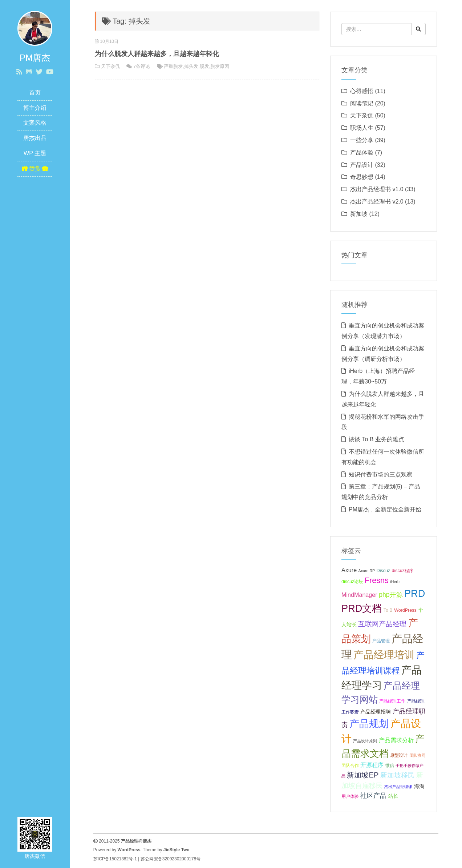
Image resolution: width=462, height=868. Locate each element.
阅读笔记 (362, 103)
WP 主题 (35, 153)
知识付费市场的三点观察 (381, 475)
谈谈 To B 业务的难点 (376, 439)
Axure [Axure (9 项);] (349, 570)
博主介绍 (35, 108)
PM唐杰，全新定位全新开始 (385, 509)
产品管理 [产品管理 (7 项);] (381, 641)
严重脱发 (173, 66)
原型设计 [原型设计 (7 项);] (399, 755)
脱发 (204, 66)
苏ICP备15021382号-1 (115, 859)
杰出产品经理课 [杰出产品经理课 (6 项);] (398, 787)
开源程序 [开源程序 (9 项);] (372, 765)
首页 (35, 93)
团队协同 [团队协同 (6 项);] (417, 755)
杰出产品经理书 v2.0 (377, 202)
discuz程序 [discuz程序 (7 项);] (403, 571)
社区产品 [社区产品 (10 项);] (373, 796)
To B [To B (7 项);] (388, 610)
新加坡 (359, 214)
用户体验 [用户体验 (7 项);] (350, 796)
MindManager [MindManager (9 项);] (359, 595)
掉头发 (191, 66)
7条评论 (142, 66)
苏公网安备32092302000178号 (171, 859)
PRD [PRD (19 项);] (415, 593)
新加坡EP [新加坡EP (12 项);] (363, 775)
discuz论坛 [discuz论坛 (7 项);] (352, 582)
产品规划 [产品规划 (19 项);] (369, 724)
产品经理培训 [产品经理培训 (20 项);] (384, 655)
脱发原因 (220, 66)
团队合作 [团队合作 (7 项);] (350, 765)
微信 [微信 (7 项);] (390, 765)
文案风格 (35, 123)
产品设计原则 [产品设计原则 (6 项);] (365, 741)
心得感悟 (362, 91)
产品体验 (362, 152)
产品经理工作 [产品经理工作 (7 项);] (392, 701)
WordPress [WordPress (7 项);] (405, 610)
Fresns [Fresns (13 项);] (377, 580)
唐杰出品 (35, 138)
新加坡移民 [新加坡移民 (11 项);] (398, 775)
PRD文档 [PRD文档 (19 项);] (362, 608)
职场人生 (362, 128)
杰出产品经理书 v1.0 (377, 189)
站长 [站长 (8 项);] (393, 796)
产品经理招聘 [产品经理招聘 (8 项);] (376, 712)
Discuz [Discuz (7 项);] (383, 571)
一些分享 (362, 140)
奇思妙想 (362, 177)
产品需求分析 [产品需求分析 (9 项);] (396, 740)
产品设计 (362, 165)
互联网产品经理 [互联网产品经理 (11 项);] (382, 624)
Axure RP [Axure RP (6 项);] (367, 571)
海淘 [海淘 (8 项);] (419, 786)
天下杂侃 (110, 66)
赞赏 (35, 168)
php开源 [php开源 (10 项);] (391, 595)
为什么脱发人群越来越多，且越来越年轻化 (157, 54)
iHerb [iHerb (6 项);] (395, 582)
